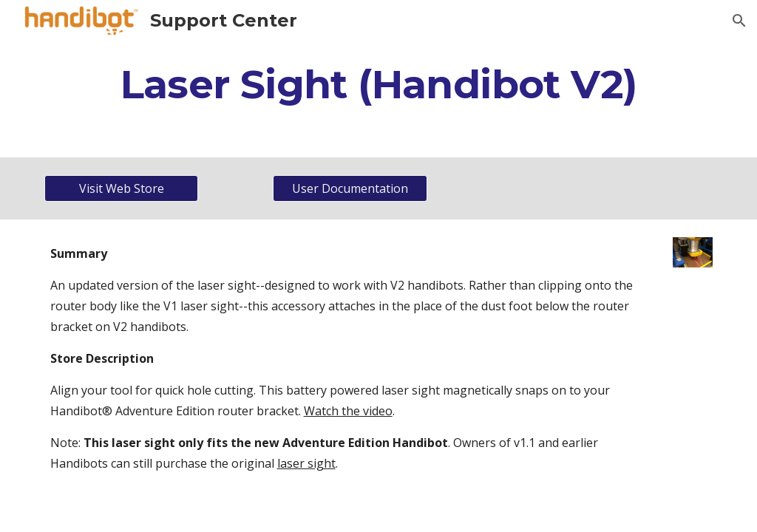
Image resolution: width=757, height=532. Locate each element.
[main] (379, 84)
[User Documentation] (350, 188)
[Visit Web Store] (122, 188)
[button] (739, 21)
